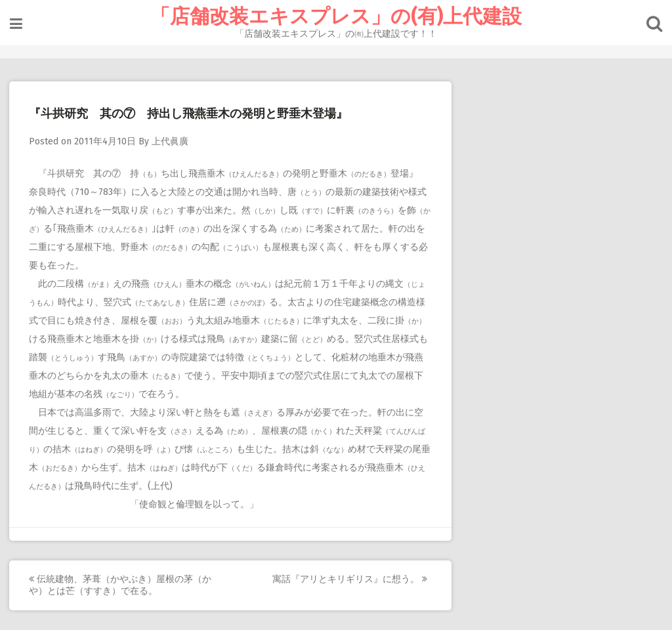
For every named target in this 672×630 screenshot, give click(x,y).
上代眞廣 (171, 141)
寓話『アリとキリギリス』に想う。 (350, 579)
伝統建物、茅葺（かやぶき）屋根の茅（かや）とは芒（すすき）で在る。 (121, 585)
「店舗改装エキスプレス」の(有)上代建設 (336, 16)
